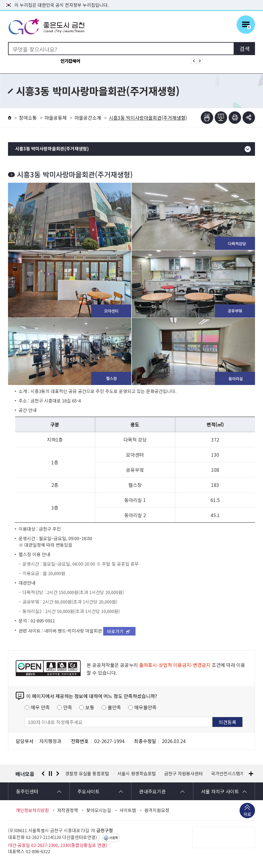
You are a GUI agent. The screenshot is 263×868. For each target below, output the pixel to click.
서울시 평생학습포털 (137, 774)
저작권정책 (68, 810)
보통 (90, 707)
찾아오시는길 (99, 810)
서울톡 (114, 838)
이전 (43, 774)
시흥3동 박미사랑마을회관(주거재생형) (52, 149)
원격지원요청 (157, 810)
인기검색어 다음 (200, 61)
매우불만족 (145, 707)
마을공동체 (56, 118)
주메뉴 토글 (246, 25)
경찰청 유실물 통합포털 (87, 774)
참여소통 (28, 118)
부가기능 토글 (249, 118)
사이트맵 (128, 810)
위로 (247, 815)
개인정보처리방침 (32, 810)
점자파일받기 (221, 118)
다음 (58, 774)
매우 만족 (40, 707)
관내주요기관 (152, 791)
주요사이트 (89, 791)
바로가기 (115, 631)
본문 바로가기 (132, 0)
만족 (68, 707)
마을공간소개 (88, 118)
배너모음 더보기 (251, 774)
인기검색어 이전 (194, 61)
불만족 (114, 707)
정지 (50, 774)
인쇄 (235, 118)
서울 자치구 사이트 (220, 791)
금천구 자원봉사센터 (184, 774)
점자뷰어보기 (207, 118)
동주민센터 (27, 791)
